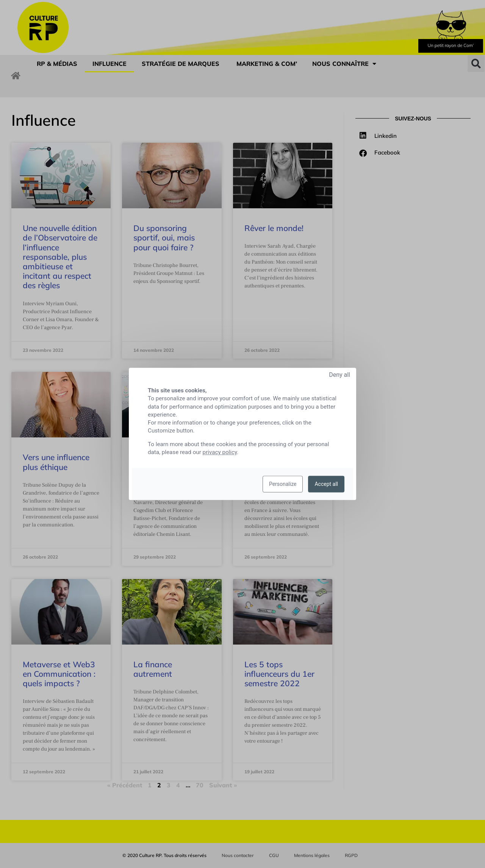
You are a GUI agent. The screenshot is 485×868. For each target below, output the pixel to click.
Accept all (326, 484)
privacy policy (220, 453)
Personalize (283, 484)
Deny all (339, 375)
